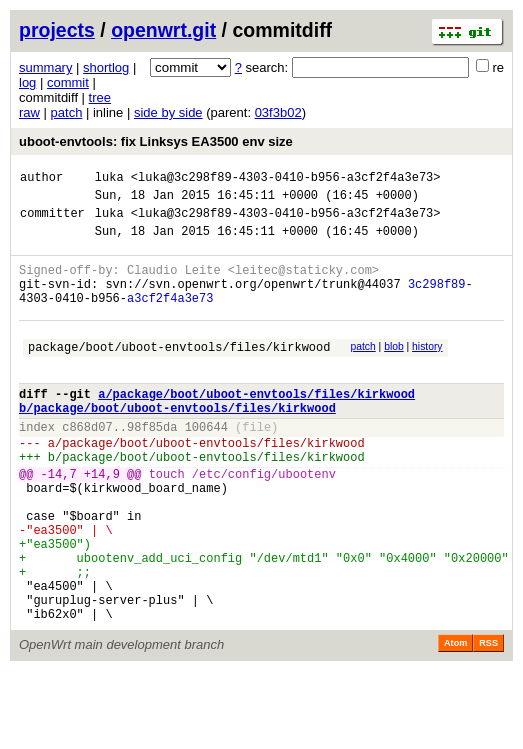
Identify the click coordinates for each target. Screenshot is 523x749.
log (27, 82)
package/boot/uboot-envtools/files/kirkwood (179, 373)
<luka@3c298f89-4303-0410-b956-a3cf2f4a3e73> (286, 179)
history (427, 370)
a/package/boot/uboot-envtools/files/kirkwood (256, 426)
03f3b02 (278, 112)
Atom (455, 721)
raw (29, 112)
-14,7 (59, 521)
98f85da (152, 465)
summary (45, 67)
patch (67, 112)
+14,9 (102, 521)
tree (100, 97)
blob (394, 370)
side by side (168, 112)
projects (57, 30)
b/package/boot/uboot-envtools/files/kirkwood (177, 443)
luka (109, 179)
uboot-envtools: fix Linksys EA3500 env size (156, 141)
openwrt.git (163, 30)
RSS (488, 721)
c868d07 (87, 465)
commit (68, 82)
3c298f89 (437, 301)
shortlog (106, 67)
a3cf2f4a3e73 (170, 318)
